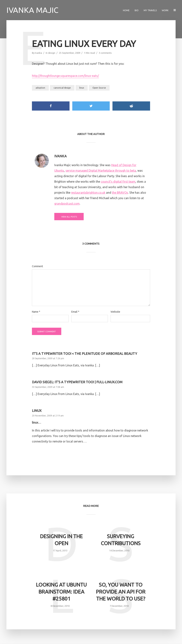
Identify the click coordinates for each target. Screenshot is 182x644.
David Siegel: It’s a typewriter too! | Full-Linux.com (77, 382)
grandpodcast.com (67, 204)
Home (126, 10)
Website (115, 312)
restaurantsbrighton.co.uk (88, 193)
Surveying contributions (121, 540)
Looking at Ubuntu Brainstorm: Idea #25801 (61, 592)
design (52, 53)
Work (165, 10)
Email (75, 312)
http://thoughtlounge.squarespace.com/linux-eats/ (65, 76)
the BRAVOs (120, 193)
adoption (40, 88)
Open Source (99, 88)
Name (36, 312)
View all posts (69, 217)
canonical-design (62, 88)
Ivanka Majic (32, 10)
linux (82, 88)
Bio (137, 10)
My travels (150, 10)
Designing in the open (61, 540)
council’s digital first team (118, 182)
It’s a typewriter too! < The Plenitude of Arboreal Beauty (84, 354)
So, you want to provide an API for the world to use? (121, 592)
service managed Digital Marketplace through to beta (101, 171)
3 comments (105, 53)
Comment (37, 266)
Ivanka (39, 53)
